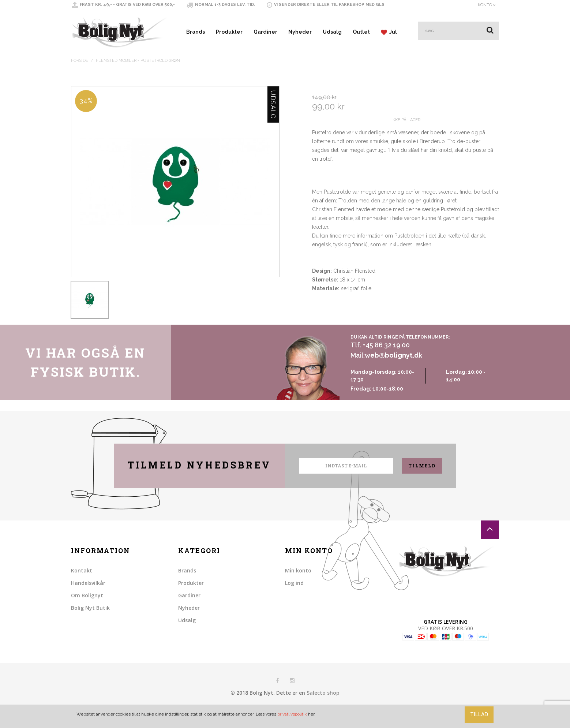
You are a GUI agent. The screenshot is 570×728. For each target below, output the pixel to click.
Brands (196, 32)
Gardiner (265, 32)
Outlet (361, 32)
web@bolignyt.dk (393, 374)
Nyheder (300, 32)
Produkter (229, 32)
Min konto (298, 588)
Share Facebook (319, 335)
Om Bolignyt (87, 613)
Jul (389, 32)
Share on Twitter (334, 335)
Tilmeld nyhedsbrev (199, 483)
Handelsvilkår (88, 601)
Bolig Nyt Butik (90, 626)
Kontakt (82, 588)
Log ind (294, 601)
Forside (80, 61)
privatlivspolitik (292, 714)
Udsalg (332, 32)
